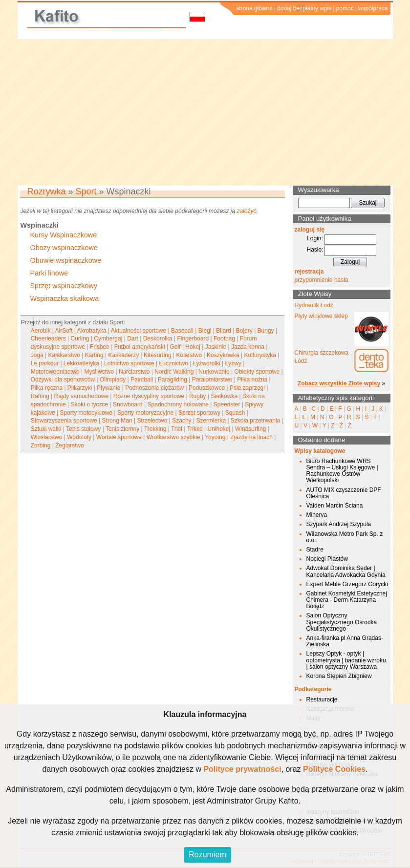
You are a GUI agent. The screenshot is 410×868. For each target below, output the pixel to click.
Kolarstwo (189, 355)
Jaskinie (216, 347)
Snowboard (128, 404)
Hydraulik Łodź (314, 305)
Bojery (244, 331)
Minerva (317, 515)
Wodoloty (79, 437)
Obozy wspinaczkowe (64, 248)
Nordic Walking (174, 372)
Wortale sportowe (119, 437)
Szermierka (211, 421)
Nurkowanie (214, 372)
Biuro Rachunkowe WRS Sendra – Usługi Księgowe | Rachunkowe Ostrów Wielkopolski (342, 471)
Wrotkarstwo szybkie (173, 437)
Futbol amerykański (140, 347)
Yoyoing (215, 437)
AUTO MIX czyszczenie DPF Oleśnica (344, 493)
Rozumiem (207, 855)
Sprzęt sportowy (199, 413)
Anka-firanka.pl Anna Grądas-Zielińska (345, 641)
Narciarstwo (134, 372)
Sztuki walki (46, 429)
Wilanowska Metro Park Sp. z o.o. (345, 537)
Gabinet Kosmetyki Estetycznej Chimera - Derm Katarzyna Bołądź (347, 600)
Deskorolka (158, 339)
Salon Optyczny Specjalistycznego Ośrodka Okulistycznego (342, 622)
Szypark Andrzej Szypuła (339, 524)
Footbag (224, 339)
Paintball (142, 380)
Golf (175, 347)
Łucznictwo (174, 363)
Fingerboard (193, 339)
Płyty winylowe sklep (321, 316)
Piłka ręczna (47, 388)
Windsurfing (250, 429)
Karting (94, 355)
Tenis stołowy (83, 429)
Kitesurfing (158, 355)
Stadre (315, 550)
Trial (177, 429)
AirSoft (64, 331)
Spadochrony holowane (178, 404)
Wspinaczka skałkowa (65, 298)
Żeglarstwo (70, 445)
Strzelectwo (152, 421)
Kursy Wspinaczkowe (64, 235)
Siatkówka (224, 396)
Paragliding (173, 380)
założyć (246, 211)
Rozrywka (47, 191)
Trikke (194, 429)
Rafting (40, 396)
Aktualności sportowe (139, 331)
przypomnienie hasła (322, 280)
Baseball (182, 331)
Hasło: (315, 250)
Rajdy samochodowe (81, 396)
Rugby (198, 396)
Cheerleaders (48, 339)
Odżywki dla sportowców (63, 380)
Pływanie (108, 388)
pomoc (345, 8)
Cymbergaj (108, 339)
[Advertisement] (205, 112)
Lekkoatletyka (81, 363)
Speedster (227, 404)
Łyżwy (233, 363)
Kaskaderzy (124, 355)
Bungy (266, 331)
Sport (86, 191)
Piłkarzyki (80, 388)
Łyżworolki (207, 363)
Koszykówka (223, 355)
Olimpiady (113, 380)
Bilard (224, 331)
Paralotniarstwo (212, 380)
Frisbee (100, 347)
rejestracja (309, 272)
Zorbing (41, 445)
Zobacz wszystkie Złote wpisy (339, 383)
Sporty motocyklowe (86, 413)
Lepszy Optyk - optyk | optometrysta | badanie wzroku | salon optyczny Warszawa (346, 660)
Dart (133, 339)
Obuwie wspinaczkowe (66, 260)
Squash (235, 413)
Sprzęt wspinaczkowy (64, 286)
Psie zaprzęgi (247, 388)
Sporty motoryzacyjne (145, 413)
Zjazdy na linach (251, 437)
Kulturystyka (260, 355)
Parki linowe (49, 273)
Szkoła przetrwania (255, 421)
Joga (37, 355)
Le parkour (45, 363)
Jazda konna (248, 347)
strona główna (254, 8)
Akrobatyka (92, 331)
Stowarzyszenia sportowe (64, 421)
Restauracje (322, 699)
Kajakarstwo (64, 355)
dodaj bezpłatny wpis (304, 8)
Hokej (193, 347)
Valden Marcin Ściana (335, 506)
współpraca (373, 8)
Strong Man (117, 421)
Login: (315, 238)
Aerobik (41, 331)
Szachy (182, 421)
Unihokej (219, 429)
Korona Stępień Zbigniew (339, 676)
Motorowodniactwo (55, 372)
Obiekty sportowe (257, 372)
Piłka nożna (252, 380)
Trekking (155, 429)
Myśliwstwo (99, 372)
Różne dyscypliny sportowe (149, 396)
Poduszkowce (207, 388)
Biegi (205, 331)
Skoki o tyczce (90, 404)
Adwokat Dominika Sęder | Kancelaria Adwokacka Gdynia (346, 571)
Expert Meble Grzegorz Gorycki (347, 584)
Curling (80, 339)
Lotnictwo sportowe (129, 363)
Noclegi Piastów (327, 559)
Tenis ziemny (122, 429)
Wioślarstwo (47, 437)
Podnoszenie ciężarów (154, 388)
